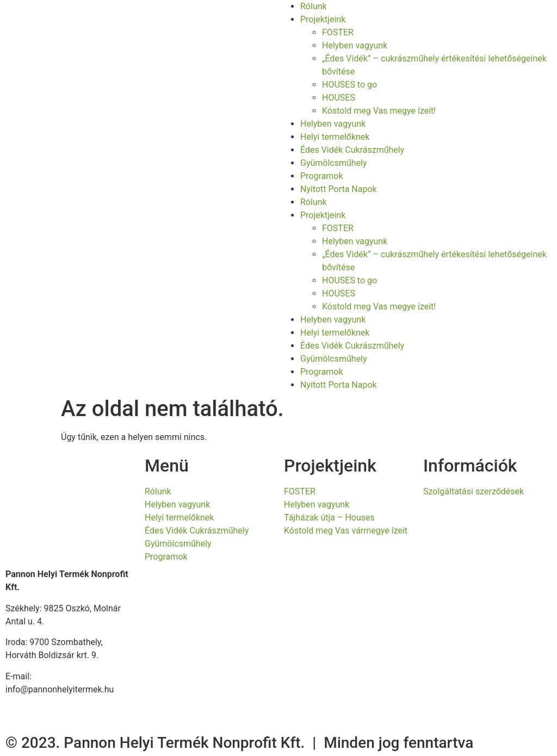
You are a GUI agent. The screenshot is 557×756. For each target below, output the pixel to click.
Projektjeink (323, 19)
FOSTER (338, 32)
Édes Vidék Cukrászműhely (352, 150)
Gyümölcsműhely (334, 163)
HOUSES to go (349, 85)
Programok (322, 176)
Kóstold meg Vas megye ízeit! (379, 111)
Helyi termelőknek (335, 137)
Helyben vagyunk (355, 45)
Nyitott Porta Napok (339, 189)
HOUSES (339, 98)
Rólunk (314, 6)
